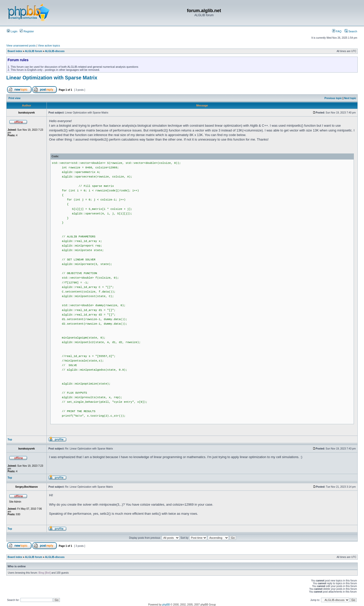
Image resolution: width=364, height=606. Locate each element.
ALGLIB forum (34, 51)
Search (351, 31)
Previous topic (333, 98)
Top (10, 440)
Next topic (350, 98)
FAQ (337, 31)
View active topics (49, 46)
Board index (15, 51)
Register (27, 31)
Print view (15, 98)
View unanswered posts (21, 46)
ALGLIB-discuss (55, 51)
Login (12, 31)
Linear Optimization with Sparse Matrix (52, 78)
